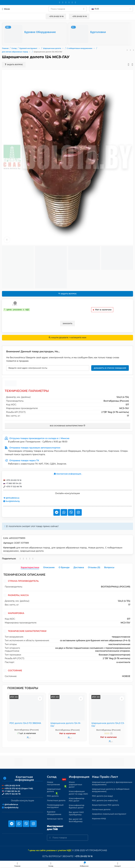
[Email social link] (60, 2)
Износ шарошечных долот (75, 785)
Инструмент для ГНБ (55, 828)
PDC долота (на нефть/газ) (105, 800)
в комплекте (123, 662)
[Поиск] (68, 9)
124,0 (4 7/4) (123, 397)
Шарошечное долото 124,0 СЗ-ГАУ (108, 725)
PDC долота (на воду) (102, 796)
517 (127, 405)
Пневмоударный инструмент (55, 806)
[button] (39, 48)
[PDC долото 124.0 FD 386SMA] (27, 708)
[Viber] (75, 2)
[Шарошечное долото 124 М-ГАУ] (68, 708)
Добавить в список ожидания (110, 368)
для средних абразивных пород (69, 548)
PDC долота (53, 795)
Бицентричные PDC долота (106, 805)
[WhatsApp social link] (66, 2)
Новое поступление (57, 783)
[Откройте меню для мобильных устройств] (6, 9)
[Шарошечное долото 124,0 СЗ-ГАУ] (108, 708)
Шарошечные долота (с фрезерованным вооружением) (112, 783)
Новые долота (96, 548)
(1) (111, 734)
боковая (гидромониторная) (114, 655)
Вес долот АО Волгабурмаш (76, 820)
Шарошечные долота (32, 551)
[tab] (30, 567)
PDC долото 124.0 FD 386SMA (25, 723)
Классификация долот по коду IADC (78, 793)
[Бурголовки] (100, 34)
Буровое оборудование (54, 813)
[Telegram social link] (72, 2)
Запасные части (55, 819)
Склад (52, 777)
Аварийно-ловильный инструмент (109, 814)
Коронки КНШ (99, 819)
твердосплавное (121, 637)
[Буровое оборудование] (35, 34)
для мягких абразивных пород (33, 548)
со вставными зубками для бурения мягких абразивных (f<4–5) (95, 640)
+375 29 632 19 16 (56, 16)
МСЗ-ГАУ (124, 408)
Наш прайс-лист (105, 777)
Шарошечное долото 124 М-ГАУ (66, 725)
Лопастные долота (56, 800)
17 (128, 416)
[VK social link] (69, 2)
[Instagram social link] (63, 2)
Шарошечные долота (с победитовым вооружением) (111, 790)
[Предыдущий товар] (127, 50)
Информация (78, 777)
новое (126, 676)
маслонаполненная (119, 644)
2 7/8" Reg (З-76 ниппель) (115, 412)
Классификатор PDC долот (77, 800)
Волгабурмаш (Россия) (116, 401)
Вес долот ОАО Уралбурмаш (76, 813)
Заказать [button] (68, 323)
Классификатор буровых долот (77, 806)
